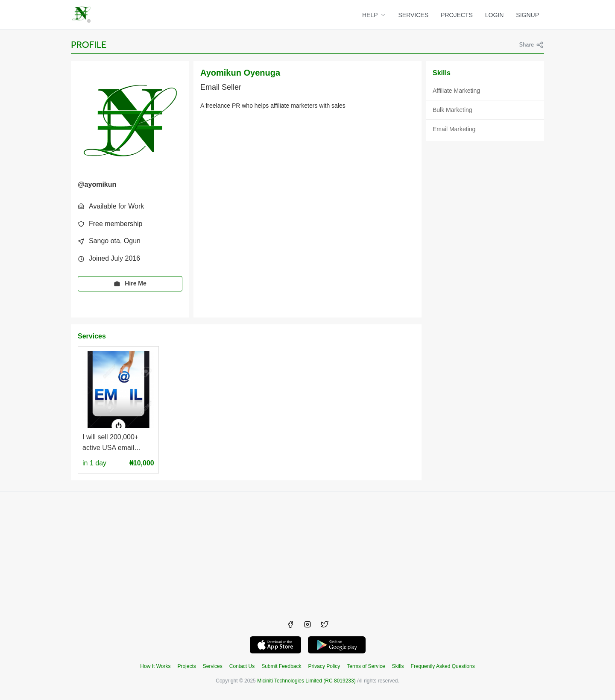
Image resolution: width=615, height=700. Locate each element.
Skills (398, 666)
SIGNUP (527, 15)
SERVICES (414, 15)
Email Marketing (454, 129)
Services (213, 666)
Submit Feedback (281, 666)
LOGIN (495, 15)
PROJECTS (457, 15)
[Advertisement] (307, 552)
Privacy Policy (324, 666)
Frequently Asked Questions (443, 666)
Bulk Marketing (452, 110)
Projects (186, 666)
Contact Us (242, 666)
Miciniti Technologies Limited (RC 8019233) (306, 681)
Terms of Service (366, 666)
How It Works (155, 666)
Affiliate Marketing (456, 91)
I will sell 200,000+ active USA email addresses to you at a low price (115, 443)
